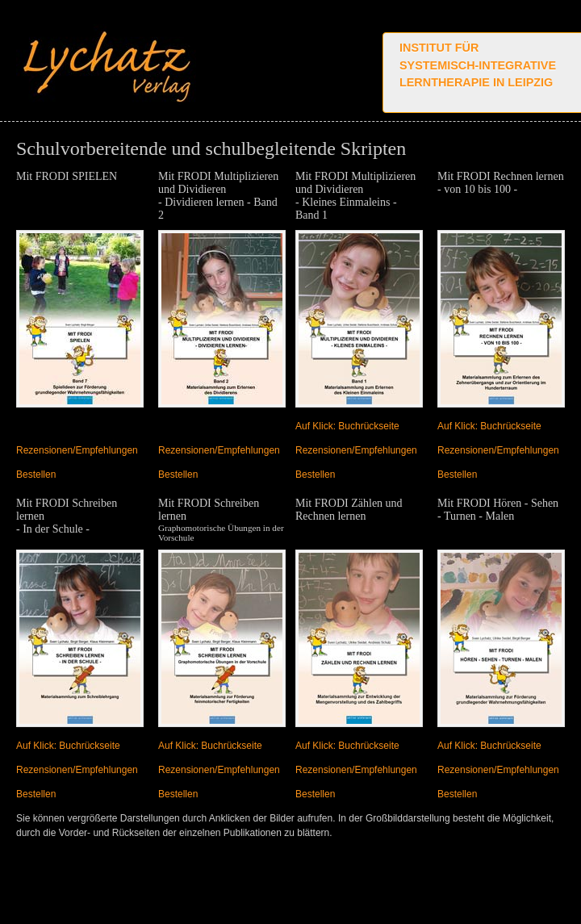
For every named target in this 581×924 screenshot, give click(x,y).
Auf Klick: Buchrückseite (347, 426)
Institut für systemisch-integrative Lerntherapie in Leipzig (478, 65)
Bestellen (36, 475)
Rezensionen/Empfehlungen (77, 450)
